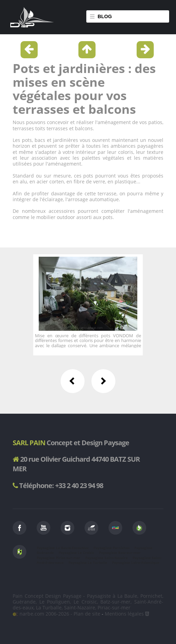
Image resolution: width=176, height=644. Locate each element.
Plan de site (87, 614)
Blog (105, 16)
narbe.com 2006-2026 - (43, 614)
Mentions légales (124, 614)
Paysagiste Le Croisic (76, 552)
